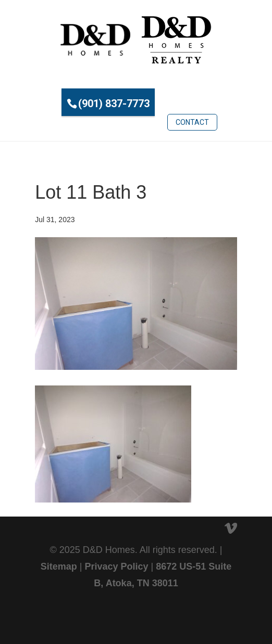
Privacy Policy (116, 566)
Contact (192, 122)
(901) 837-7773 (114, 104)
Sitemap (59, 566)
